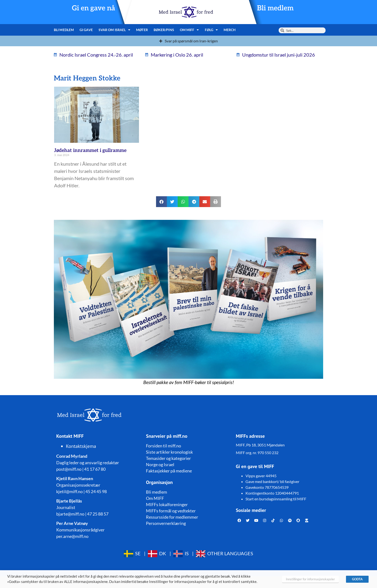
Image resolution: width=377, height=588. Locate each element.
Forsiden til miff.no (163, 446)
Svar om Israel (115, 30)
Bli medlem (275, 8)
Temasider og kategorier (168, 458)
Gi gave (86, 30)
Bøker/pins (164, 30)
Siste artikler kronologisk (169, 452)
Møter (142, 30)
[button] (161, 202)
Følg (211, 30)
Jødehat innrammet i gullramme (90, 150)
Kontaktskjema (81, 446)
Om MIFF (189, 30)
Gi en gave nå (94, 8)
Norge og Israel (160, 464)
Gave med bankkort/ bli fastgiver (272, 481)
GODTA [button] (357, 579)
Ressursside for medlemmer (172, 517)
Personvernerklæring (166, 523)
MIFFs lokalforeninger (167, 504)
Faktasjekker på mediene (169, 471)
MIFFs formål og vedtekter (171, 511)
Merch (230, 30)
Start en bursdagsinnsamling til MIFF (276, 499)
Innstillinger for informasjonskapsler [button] (310, 579)
